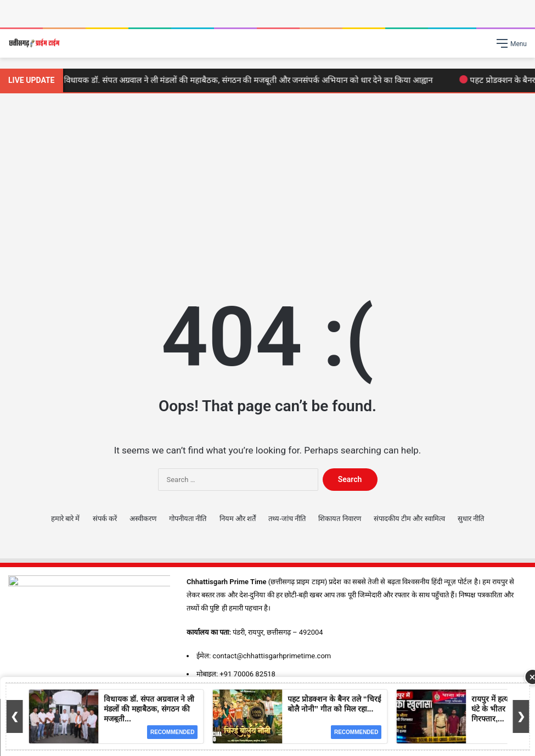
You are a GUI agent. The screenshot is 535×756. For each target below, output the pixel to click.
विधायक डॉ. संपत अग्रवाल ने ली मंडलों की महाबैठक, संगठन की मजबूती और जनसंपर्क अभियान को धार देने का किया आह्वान (247, 80)
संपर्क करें (105, 519)
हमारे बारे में (65, 519)
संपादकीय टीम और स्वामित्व (409, 519)
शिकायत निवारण (339, 519)
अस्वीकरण (143, 519)
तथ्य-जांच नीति (287, 519)
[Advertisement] (267, 187)
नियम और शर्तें (238, 519)
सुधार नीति (471, 519)
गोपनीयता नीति (188, 519)
